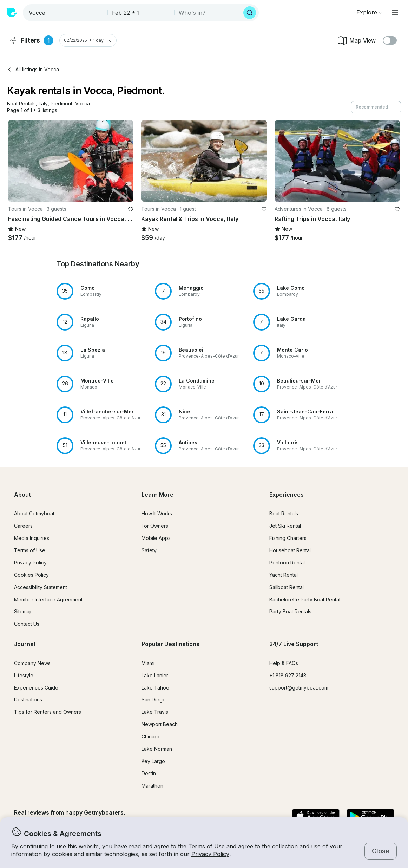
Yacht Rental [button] (284, 575)
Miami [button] (148, 663)
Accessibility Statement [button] (41, 587)
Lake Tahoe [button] (155, 688)
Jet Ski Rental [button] (285, 526)
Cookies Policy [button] (31, 575)
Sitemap (23, 611)
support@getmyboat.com (299, 688)
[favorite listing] (131, 209)
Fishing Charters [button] (288, 538)
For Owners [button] (155, 526)
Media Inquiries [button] (32, 538)
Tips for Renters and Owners (48, 712)
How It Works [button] (157, 513)
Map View (356, 40)
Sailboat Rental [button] (287, 587)
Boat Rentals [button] (284, 513)
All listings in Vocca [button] (33, 69)
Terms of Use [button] (206, 846)
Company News (32, 663)
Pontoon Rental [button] (287, 563)
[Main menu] (395, 12)
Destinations (28, 700)
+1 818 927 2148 (288, 675)
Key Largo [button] (153, 761)
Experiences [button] (287, 495)
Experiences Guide (36, 688)
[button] (21, 104)
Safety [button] (149, 550)
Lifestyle (24, 675)
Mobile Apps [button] (156, 538)
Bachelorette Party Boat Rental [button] (305, 599)
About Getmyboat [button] (34, 513)
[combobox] (66, 13)
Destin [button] (149, 773)
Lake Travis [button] (155, 712)
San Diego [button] (154, 700)
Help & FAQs (284, 663)
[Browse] (369, 12)
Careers (23, 526)
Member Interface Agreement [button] (48, 599)
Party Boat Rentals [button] (290, 611)
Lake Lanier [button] (155, 675)
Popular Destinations (170, 644)
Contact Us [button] (27, 624)
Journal (25, 644)
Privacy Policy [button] (210, 854)
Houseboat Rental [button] (290, 550)
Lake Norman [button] (157, 749)
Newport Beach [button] (160, 724)
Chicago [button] (151, 736)
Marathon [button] (152, 786)
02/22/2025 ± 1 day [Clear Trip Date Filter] (88, 40)
